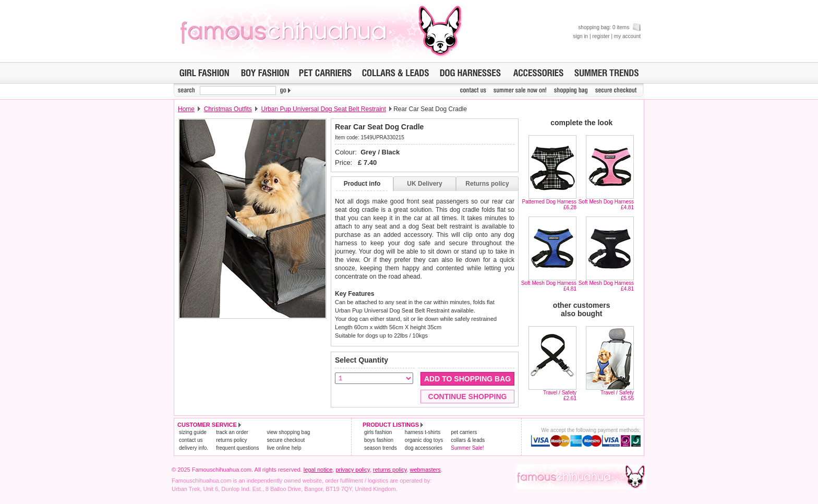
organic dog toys (424, 440)
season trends (381, 448)
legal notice (318, 470)
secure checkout (286, 440)
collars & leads (468, 440)
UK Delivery (424, 184)
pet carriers (464, 432)
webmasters (425, 470)
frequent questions (237, 448)
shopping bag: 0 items (609, 27)
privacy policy (352, 470)
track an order (232, 432)
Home (186, 109)
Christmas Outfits (228, 109)
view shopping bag (288, 432)
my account (627, 36)
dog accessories (424, 448)
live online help (284, 448)
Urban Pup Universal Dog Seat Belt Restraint (323, 109)
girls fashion (378, 432)
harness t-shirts (423, 432)
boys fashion (379, 440)
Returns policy (487, 184)
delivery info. (194, 448)
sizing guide (193, 432)
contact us (191, 440)
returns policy (231, 440)
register (601, 36)
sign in (580, 36)
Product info (362, 184)
